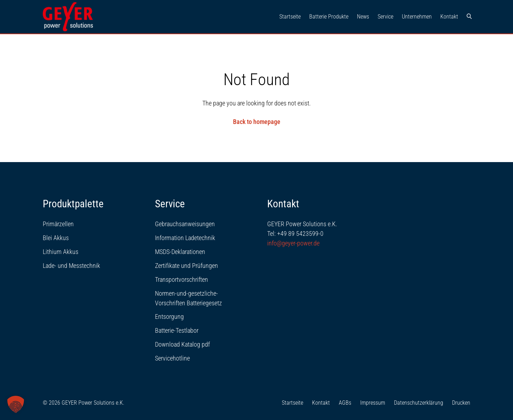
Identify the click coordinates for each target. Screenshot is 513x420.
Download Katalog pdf (182, 344)
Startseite (290, 17)
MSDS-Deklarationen (180, 252)
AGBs (345, 403)
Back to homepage (257, 122)
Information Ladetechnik (185, 238)
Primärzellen (58, 224)
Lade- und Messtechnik (71, 266)
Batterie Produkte (329, 17)
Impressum (373, 403)
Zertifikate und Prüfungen (186, 266)
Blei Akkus (56, 238)
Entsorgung (169, 317)
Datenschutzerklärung (419, 403)
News (363, 17)
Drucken (461, 403)
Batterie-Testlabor (177, 330)
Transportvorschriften (182, 279)
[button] (16, 404)
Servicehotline (172, 358)
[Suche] (469, 17)
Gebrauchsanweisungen (185, 224)
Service (385, 17)
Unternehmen (417, 17)
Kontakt (449, 17)
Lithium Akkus (61, 252)
